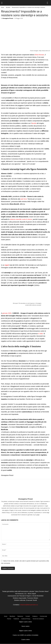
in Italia (40, 334)
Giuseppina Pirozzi (8, 18)
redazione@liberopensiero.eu (29, 605)
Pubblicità (16, 619)
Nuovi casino (25, 626)
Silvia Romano (39, 55)
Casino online (26, 640)
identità (34, 123)
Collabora (35, 616)
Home (3, 7)
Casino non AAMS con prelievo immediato (26, 635)
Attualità (8, 7)
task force (24, 199)
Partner (9, 619)
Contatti (28, 616)
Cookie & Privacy (26, 619)
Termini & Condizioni (38, 619)
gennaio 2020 (7, 313)
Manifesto (12, 616)
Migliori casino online (26, 622)
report (7, 265)
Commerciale (43, 616)
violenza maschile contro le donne (21, 219)
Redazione (20, 616)
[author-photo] (25, 492)
